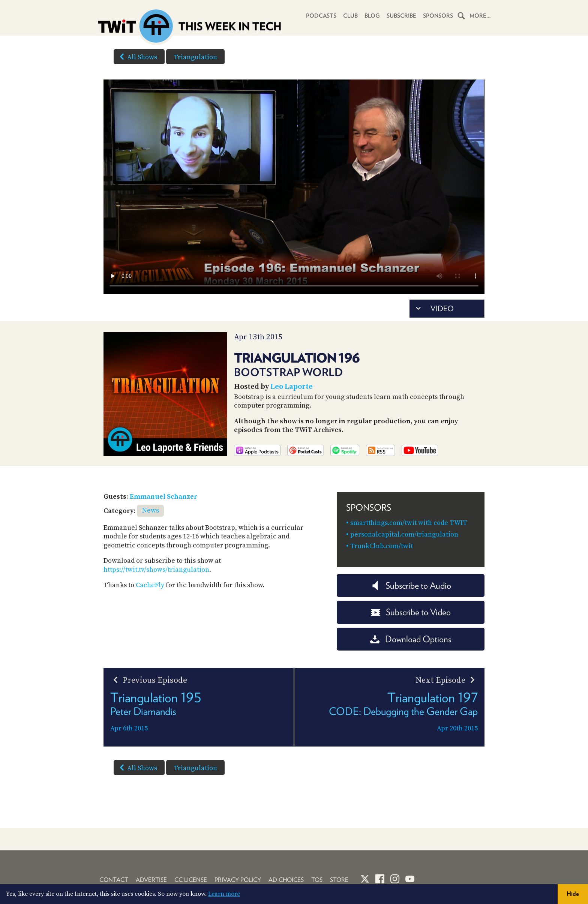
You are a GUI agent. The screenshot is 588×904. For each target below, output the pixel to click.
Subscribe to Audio (411, 585)
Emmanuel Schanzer (163, 497)
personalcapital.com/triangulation (404, 534)
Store (339, 880)
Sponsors (438, 16)
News (151, 510)
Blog (372, 16)
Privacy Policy (238, 880)
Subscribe (401, 16)
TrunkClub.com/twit (382, 546)
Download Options (411, 639)
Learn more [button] (224, 894)
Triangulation (195, 57)
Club (350, 16)
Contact (114, 880)
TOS (317, 880)
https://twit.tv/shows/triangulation (156, 570)
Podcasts (321, 16)
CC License (191, 880)
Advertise (151, 880)
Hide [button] (573, 894)
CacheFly (150, 585)
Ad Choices (286, 880)
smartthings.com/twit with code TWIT (409, 523)
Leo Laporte (292, 387)
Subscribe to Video (411, 612)
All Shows (137, 57)
